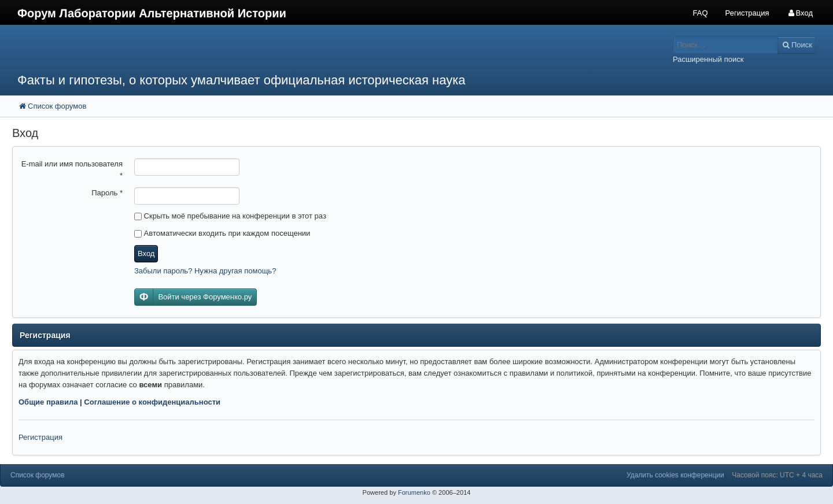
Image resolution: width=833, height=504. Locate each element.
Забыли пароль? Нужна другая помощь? (205, 271)
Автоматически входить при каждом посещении (222, 233)
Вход (146, 253)
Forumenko (414, 492)
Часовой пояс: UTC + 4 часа (777, 475)
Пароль (107, 193)
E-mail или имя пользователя (72, 170)
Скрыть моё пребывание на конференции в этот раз (230, 216)
